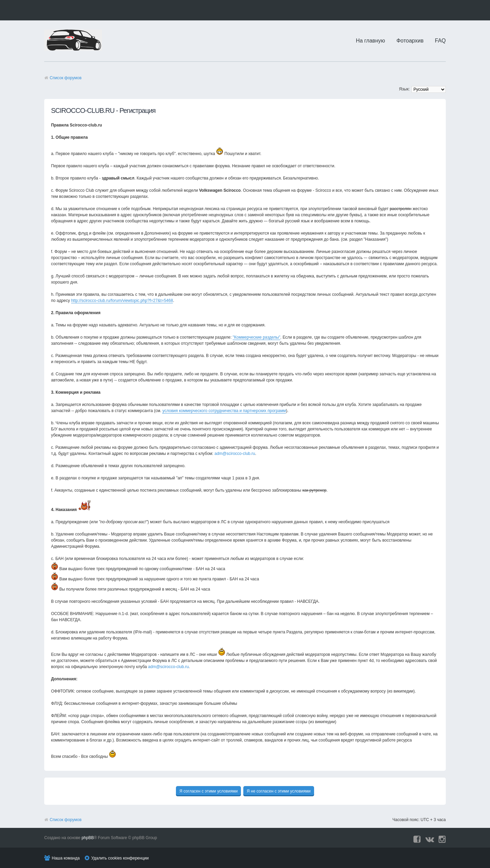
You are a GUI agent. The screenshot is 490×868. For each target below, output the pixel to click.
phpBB (88, 838)
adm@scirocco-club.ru (235, 454)
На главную (371, 41)
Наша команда (66, 858)
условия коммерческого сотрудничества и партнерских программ (224, 411)
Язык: (404, 89)
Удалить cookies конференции (120, 858)
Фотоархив (410, 41)
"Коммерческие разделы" (257, 337)
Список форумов (66, 78)
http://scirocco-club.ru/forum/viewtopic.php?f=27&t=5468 (122, 301)
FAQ (440, 41)
